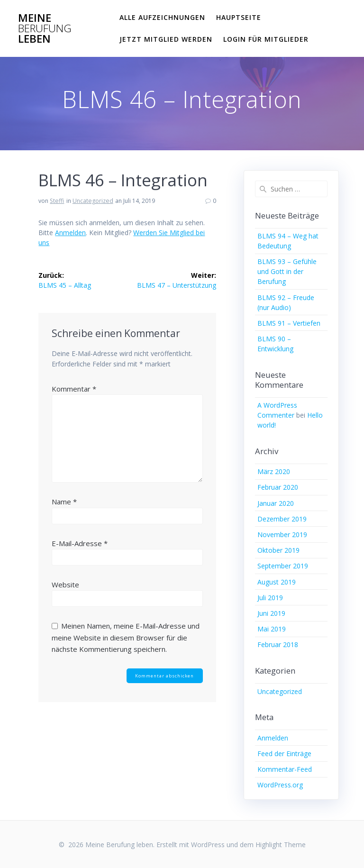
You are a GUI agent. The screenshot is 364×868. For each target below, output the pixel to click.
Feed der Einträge (284, 754)
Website (65, 585)
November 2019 (282, 535)
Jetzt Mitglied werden (166, 39)
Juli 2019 (270, 598)
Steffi (57, 201)
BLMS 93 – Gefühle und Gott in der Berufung (287, 271)
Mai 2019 (272, 629)
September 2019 (283, 566)
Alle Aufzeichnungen (162, 17)
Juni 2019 (271, 613)
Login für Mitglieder (266, 39)
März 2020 (274, 471)
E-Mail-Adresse (80, 543)
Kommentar (74, 389)
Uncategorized (93, 201)
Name (64, 502)
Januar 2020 (276, 503)
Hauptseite (239, 17)
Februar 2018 (278, 644)
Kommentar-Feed (285, 769)
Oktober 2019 (278, 550)
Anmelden (70, 233)
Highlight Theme (281, 845)
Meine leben (45, 29)
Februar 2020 (278, 487)
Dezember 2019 (282, 519)
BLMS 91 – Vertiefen (289, 323)
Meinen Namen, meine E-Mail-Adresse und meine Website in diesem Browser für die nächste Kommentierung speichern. (126, 637)
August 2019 (277, 582)
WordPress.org (280, 785)
